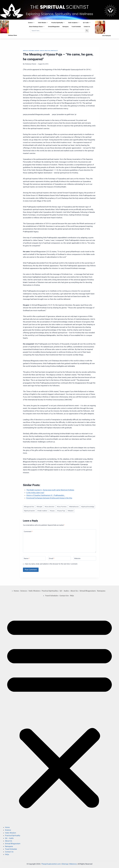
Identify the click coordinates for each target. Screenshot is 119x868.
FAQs (72, 596)
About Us (74, 591)
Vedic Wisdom (43, 23)
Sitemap (65, 864)
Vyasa (52, 511)
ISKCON (42, 51)
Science (31, 23)
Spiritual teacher (29, 511)
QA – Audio (64, 591)
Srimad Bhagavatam (54, 27)
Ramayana (66, 27)
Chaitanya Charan (31, 64)
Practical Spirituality (58, 23)
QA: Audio (87, 23)
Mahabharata (74, 507)
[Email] (59, 558)
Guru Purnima (62, 507)
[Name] (34, 558)
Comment (28, 531)
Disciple (39, 507)
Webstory (73, 864)
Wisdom (71, 511)
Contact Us (87, 27)
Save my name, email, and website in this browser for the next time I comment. (51, 564)
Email (52, 558)
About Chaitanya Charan (37, 27)
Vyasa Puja (61, 511)
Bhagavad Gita (29, 507)
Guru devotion (50, 507)
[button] (59, 712)
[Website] (85, 558)
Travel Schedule (76, 27)
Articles (25, 51)
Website (77, 558)
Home (16, 591)
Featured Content (34, 51)
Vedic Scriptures (74, 23)
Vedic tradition (42, 511)
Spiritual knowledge (88, 507)
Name (27, 558)
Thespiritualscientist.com (51, 864)
